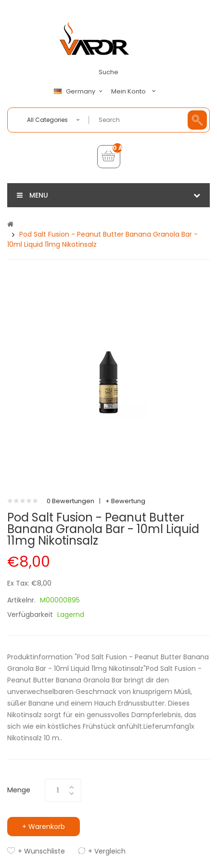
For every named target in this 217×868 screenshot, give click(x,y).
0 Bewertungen (70, 501)
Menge (19, 790)
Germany (79, 92)
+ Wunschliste (41, 851)
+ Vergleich (107, 851)
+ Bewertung (125, 501)
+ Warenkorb (44, 827)
